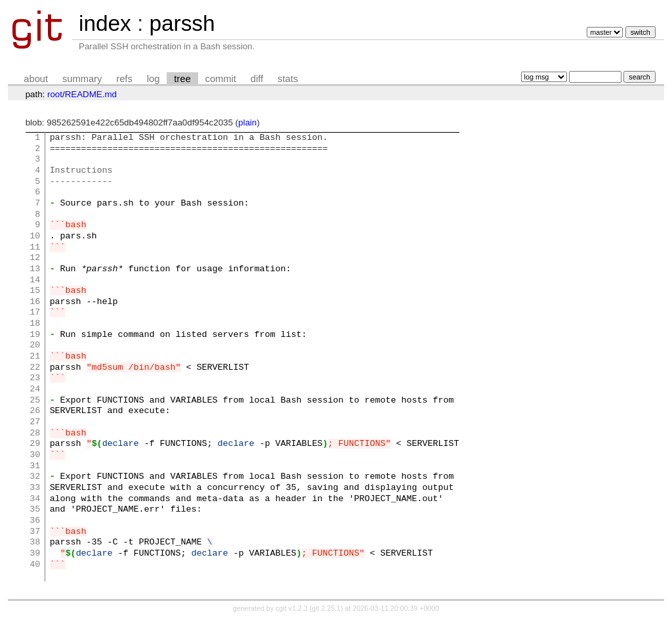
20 (35, 345)
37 (35, 532)
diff (257, 79)
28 (35, 433)
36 (35, 521)
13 (35, 269)
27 (35, 422)
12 (35, 258)
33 (35, 488)
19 (35, 335)
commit (221, 79)
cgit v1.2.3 (292, 608)
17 (35, 313)
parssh (182, 23)
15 (35, 291)
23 (35, 378)
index (105, 23)
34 (35, 499)
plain (247, 122)
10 (35, 236)
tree (182, 79)
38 (35, 542)
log (154, 79)
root (55, 94)
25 (35, 401)
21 (35, 357)
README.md (91, 94)
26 (35, 411)
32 (35, 477)
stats (288, 79)
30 (35, 455)
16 (35, 302)
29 (35, 444)
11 (35, 248)
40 (35, 565)
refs (124, 79)
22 (35, 368)
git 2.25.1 (326, 608)
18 (35, 324)
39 (35, 554)
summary (82, 79)
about (36, 79)
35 (35, 510)
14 (35, 280)
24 (35, 389)
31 (35, 466)
